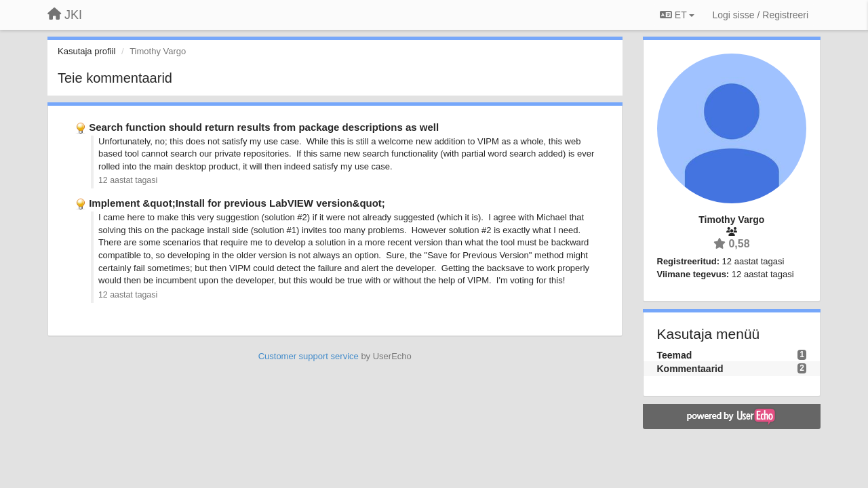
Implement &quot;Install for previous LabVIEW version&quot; (237, 203)
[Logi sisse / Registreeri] (760, 15)
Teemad (675, 355)
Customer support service (309, 356)
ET (677, 15)
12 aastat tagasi (128, 180)
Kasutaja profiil (86, 51)
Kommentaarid (690, 369)
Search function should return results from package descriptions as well (264, 127)
